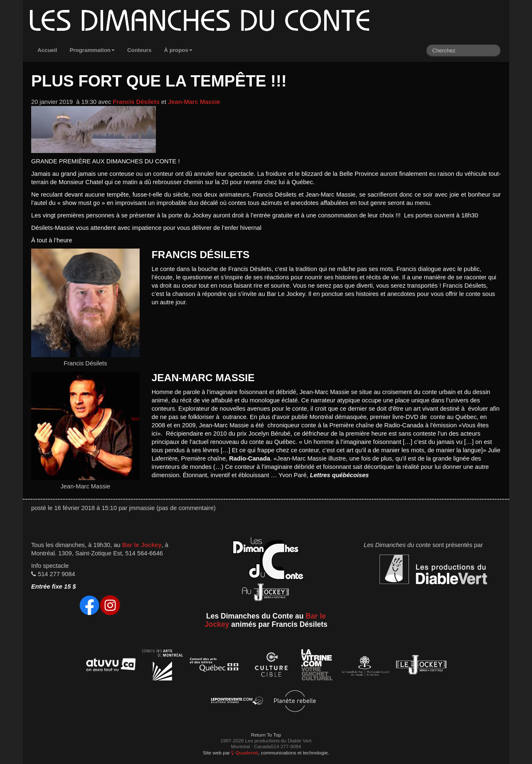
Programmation (92, 50)
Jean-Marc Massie (194, 102)
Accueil (47, 50)
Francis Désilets (136, 102)
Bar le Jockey (142, 545)
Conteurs (139, 50)
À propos (178, 50)
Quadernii (245, 753)
